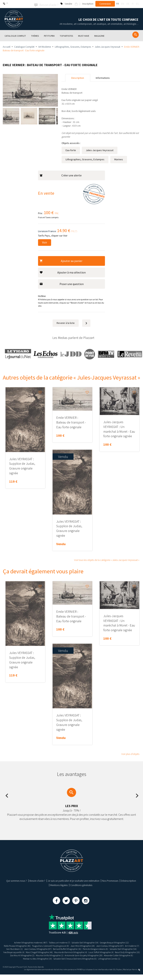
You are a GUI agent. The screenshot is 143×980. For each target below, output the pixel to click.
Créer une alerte (61, 175)
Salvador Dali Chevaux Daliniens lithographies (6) (107, 961)
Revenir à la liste (66, 322)
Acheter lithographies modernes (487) (24, 942)
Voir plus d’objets (130, 753)
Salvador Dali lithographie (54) (87, 942)
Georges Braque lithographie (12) (121, 942)
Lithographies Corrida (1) (71, 964)
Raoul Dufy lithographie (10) (122, 955)
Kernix (136, 975)
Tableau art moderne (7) (58, 942)
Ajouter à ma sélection (63, 272)
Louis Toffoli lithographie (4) (92, 955)
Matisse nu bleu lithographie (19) (63, 961)
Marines (119, 159)
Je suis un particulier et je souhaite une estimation (74, 880)
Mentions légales (59, 885)
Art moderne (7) (61, 948)
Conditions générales (81, 885)
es (137, 4)
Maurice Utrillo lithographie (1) (64, 958)
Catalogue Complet (24, 46)
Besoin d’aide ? (37, 880)
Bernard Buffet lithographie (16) (26, 951)
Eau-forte (71, 150)
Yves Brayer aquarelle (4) (121, 951)
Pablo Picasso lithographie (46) (35, 945)
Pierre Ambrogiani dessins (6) (59, 951)
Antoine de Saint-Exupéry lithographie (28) (103, 958)
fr (117, 4)
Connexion (105, 4)
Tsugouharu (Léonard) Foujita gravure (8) (74, 945)
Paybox (119, 975)
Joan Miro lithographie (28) (110, 945)
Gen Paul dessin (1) (80, 948)
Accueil (7, 46)
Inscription (88, 4)
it (133, 4)
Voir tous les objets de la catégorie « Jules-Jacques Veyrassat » (107, 559)
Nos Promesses (110, 880)
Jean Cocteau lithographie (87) (36, 948)
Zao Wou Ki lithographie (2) (33, 958)
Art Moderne (45, 46)
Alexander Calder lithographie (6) (28, 961)
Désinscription (128, 880)
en (123, 4)
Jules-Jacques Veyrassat (108, 46)
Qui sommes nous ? (17, 880)
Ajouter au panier (61, 260)
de (128, 4)
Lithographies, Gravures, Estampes (73, 46)
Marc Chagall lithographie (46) (22, 955)
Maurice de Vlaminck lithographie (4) (58, 955)
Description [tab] (78, 77)
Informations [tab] (103, 77)
